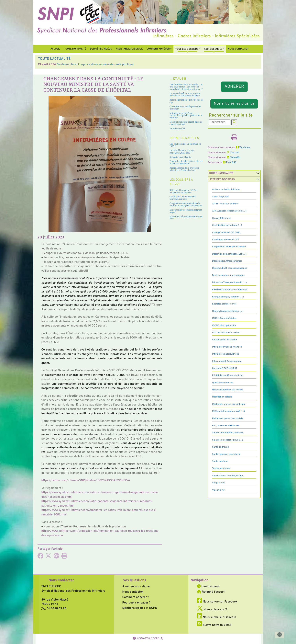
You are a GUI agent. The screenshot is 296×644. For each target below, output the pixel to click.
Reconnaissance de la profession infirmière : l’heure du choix (184, 169)
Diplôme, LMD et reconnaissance (230, 268)
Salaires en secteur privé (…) (228, 440)
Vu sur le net (219, 490)
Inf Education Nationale (225, 340)
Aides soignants (221, 197)
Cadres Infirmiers (221, 218)
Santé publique (220, 461)
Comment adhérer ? (136, 597)
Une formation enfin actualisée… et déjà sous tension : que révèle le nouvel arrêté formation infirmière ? (186, 87)
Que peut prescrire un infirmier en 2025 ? (185, 145)
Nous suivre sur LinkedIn (217, 617)
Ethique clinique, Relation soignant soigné (186, 211)
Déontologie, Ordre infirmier (227, 261)
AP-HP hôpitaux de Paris (225, 204)
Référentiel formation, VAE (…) (228, 411)
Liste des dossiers (222, 179)
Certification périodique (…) (227, 225)
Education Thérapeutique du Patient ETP (186, 218)
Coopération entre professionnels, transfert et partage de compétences (186, 205)
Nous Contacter (61, 580)
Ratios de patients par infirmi (228, 390)
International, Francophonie (227, 361)
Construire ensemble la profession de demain (185, 108)
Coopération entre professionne (229, 247)
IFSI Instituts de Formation (226, 333)
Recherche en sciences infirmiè (229, 404)
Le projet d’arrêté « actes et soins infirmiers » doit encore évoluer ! (185, 95)
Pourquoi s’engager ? (137, 603)
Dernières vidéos (101, 49)
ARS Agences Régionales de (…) (229, 211)
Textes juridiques (221, 468)
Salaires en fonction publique (228, 433)
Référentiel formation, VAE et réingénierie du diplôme (183, 191)
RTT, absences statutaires (226, 426)
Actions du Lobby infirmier (226, 190)
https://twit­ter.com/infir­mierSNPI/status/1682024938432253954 (86, 481)
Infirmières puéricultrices (225, 354)
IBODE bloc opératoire (224, 326)
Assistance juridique (129, 49)
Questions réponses (223, 383)
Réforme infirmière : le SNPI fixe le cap (186, 101)
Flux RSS (230, 162)
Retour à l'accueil (211, 592)
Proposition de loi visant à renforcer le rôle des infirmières (186, 162)
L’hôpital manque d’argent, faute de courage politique (186, 123)
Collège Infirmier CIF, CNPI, (226, 233)
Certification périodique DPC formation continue (183, 198)
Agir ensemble (213, 49)
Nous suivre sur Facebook (217, 602)
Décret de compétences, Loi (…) (229, 254)
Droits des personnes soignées (228, 275)
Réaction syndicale (222, 397)
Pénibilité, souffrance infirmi (227, 375)
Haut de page (208, 586)
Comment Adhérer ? (159, 49)
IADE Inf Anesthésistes (224, 318)
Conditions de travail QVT (226, 240)
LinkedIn (234, 158)
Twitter (233, 153)
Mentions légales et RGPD (140, 608)
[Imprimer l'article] (64, 557)
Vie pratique (219, 483)
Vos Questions (135, 580)
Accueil (55, 49)
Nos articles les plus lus (234, 104)
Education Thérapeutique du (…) (229, 282)
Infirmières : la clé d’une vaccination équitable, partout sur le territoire (186, 115)
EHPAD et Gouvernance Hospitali (230, 290)
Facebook (243, 148)
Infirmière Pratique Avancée (227, 347)
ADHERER (234, 87)
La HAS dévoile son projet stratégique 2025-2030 (182, 152)
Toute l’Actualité (75, 49)
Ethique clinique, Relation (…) (228, 297)
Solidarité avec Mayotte (181, 157)
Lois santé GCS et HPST (225, 368)
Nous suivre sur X (212, 610)
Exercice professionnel (224, 304)
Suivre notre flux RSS (214, 625)
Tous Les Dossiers (187, 49)
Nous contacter (238, 49)
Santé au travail (220, 447)
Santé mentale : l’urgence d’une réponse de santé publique (95, 65)
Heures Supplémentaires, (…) (228, 311)
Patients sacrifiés (177, 128)
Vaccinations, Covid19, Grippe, (228, 476)
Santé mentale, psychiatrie (226, 454)
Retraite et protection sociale (228, 419)
